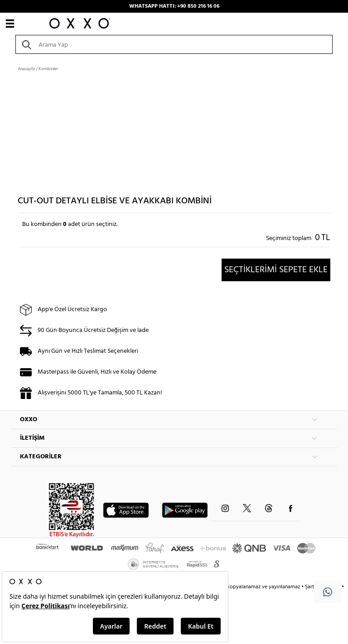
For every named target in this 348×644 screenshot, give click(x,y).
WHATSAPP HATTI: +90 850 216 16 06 (174, 6)
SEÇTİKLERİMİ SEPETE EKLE (276, 270)
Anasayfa (26, 69)
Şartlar (313, 587)
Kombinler (48, 69)
